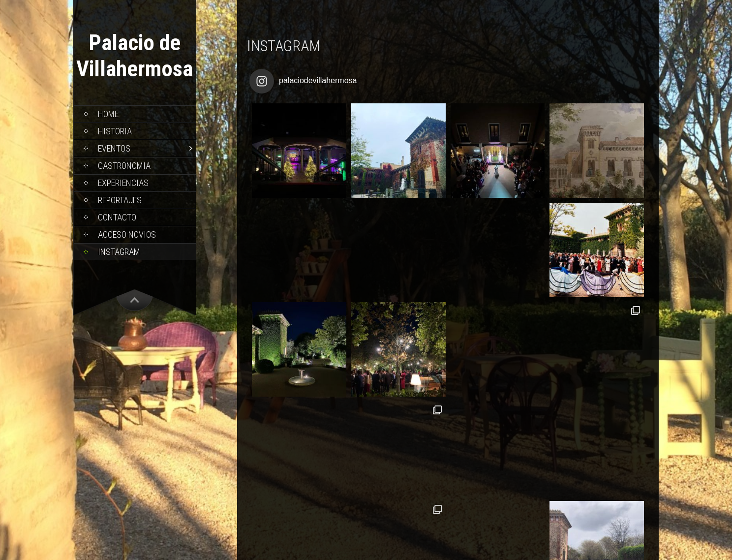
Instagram (119, 252)
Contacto (117, 217)
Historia (115, 131)
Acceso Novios (127, 234)
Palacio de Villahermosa (135, 56)
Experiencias (123, 183)
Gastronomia (124, 166)
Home (108, 114)
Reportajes (120, 200)
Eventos (114, 148)
